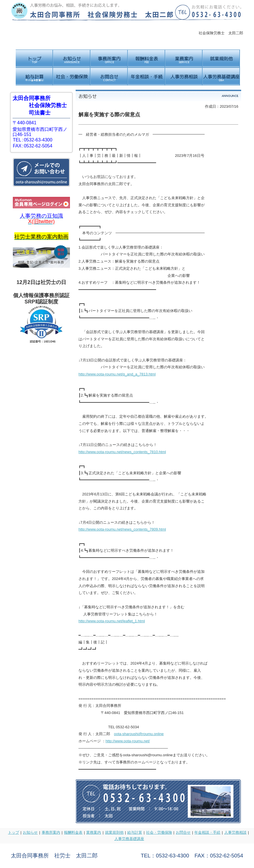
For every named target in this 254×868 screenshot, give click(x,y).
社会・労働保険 (159, 832)
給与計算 (135, 832)
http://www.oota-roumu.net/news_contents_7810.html (122, 452)
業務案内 (94, 832)
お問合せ (183, 832)
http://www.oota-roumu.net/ (128, 741)
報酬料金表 (73, 832)
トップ (14, 832)
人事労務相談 (235, 832)
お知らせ (30, 832)
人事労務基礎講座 (129, 839)
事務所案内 (51, 832)
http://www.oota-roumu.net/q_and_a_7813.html (117, 374)
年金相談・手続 (207, 832)
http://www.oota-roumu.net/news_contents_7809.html (122, 529)
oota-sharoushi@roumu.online (139, 734)
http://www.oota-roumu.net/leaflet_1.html (112, 621)
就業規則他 (114, 832)
